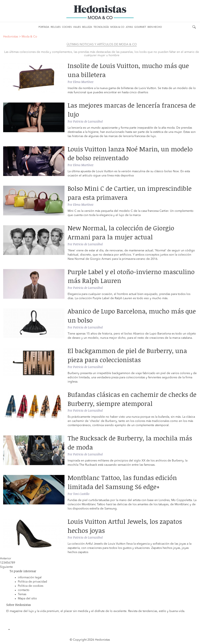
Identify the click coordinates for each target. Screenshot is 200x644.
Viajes (77, 27)
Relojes (56, 27)
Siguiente (6, 567)
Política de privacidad (32, 582)
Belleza (87, 27)
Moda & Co (117, 27)
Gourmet (140, 27)
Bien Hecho (155, 27)
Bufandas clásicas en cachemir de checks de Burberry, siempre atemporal (132, 399)
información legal (30, 577)
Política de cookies (31, 586)
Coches (67, 27)
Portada (44, 27)
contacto (24, 590)
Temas (22, 594)
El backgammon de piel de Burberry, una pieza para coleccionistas (127, 355)
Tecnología (101, 27)
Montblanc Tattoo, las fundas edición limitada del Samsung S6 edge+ (122, 482)
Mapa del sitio (27, 599)
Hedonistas (100, 11)
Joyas (129, 27)
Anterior (6, 559)
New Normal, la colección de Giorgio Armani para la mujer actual (121, 232)
